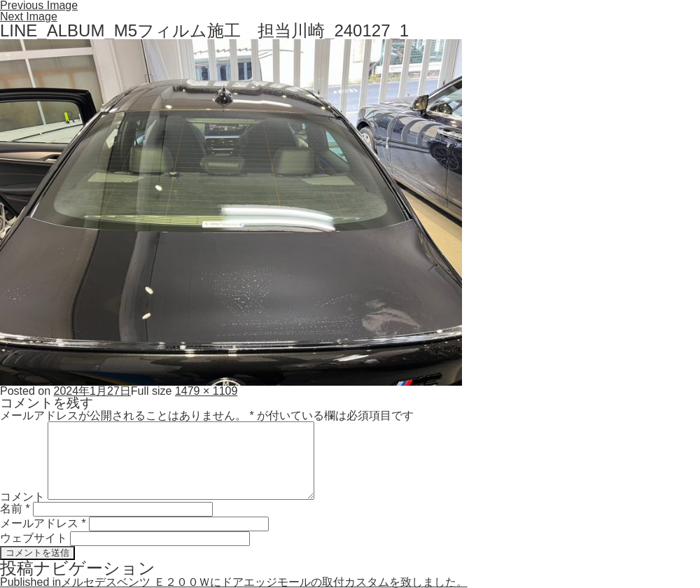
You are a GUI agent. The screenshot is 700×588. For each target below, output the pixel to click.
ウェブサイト (34, 538)
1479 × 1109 (206, 391)
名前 (15, 509)
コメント (22, 496)
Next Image (29, 16)
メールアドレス (43, 523)
